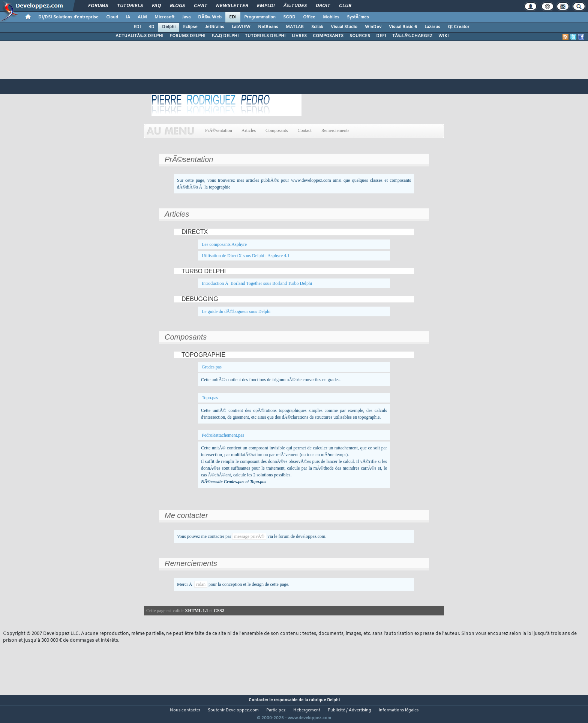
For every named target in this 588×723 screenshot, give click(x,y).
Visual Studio (344, 27)
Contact (304, 130)
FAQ (156, 6)
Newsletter (232, 6)
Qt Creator (459, 27)
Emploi (266, 6)
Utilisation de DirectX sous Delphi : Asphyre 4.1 (246, 256)
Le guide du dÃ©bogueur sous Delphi (236, 311)
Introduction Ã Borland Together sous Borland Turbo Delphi (257, 283)
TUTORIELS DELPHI (265, 36)
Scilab (317, 27)
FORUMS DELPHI (187, 36)
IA (128, 17)
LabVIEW (241, 27)
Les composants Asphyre (224, 244)
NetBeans (268, 27)
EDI (233, 17)
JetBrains (215, 27)
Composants (277, 130)
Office (309, 17)
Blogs (177, 6)
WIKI (444, 36)
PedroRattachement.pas (223, 435)
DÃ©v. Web (210, 17)
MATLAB (295, 27)
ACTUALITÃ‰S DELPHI (139, 36)
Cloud (112, 17)
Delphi (169, 27)
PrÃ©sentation (219, 130)
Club (345, 6)
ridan (201, 584)
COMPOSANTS (328, 36)
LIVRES (299, 36)
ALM (142, 17)
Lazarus (432, 27)
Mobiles (331, 17)
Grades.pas (212, 367)
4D (151, 27)
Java (186, 17)
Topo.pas (210, 398)
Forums (98, 6)
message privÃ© (249, 536)
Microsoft (164, 17)
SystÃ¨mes (358, 17)
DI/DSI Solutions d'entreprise (68, 17)
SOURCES (360, 36)
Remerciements (335, 130)
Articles (249, 130)
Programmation (260, 17)
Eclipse (190, 27)
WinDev (373, 27)
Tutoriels (130, 6)
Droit (323, 6)
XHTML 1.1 (197, 611)
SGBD (289, 17)
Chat (200, 6)
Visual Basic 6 (403, 27)
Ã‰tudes (295, 6)
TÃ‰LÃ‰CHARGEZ (412, 36)
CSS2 (219, 611)
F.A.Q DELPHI (225, 36)
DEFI (381, 36)
